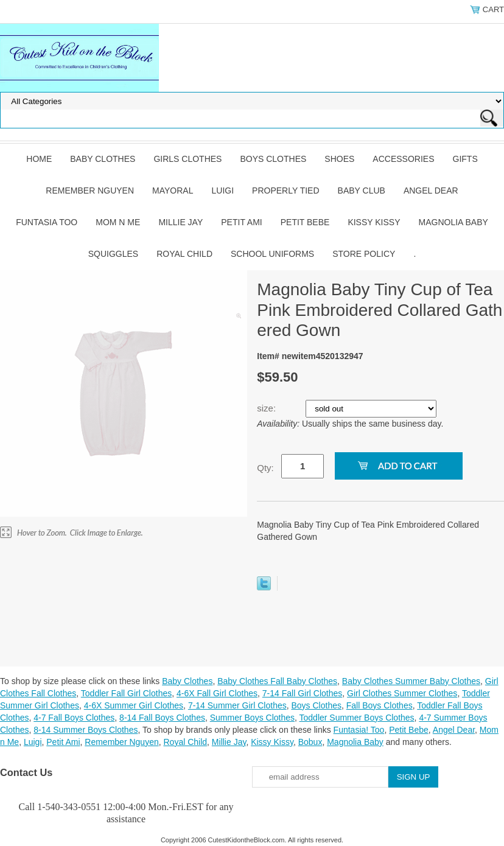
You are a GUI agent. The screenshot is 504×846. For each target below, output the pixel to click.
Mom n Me (118, 222)
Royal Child (184, 254)
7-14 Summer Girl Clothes (237, 705)
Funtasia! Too (359, 730)
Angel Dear (431, 191)
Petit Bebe (305, 222)
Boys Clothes (273, 159)
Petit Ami (241, 222)
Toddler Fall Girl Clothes (126, 693)
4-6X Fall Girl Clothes (217, 693)
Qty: (265, 468)
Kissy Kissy (374, 222)
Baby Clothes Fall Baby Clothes (277, 681)
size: (268, 408)
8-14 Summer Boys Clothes (86, 730)
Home (39, 159)
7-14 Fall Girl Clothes (303, 693)
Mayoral (173, 191)
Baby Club (362, 191)
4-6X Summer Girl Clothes (134, 705)
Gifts (465, 159)
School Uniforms (272, 254)
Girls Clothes (187, 159)
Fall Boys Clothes (380, 705)
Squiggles (113, 254)
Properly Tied (285, 191)
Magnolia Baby (453, 222)
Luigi (222, 191)
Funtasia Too (47, 222)
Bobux (310, 742)
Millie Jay (180, 222)
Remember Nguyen (90, 191)
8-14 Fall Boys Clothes (162, 718)
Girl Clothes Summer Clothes (402, 693)
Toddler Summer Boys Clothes (357, 718)
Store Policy (364, 254)
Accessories (403, 159)
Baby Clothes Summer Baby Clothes (411, 681)
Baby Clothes (103, 159)
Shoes (339, 159)
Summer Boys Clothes (252, 718)
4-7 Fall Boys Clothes (74, 718)
